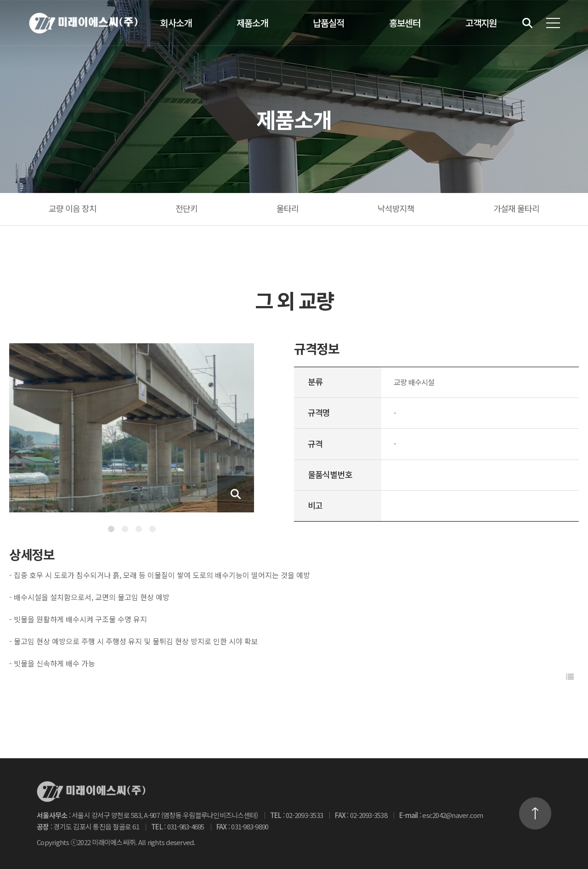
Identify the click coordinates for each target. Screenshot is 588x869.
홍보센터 (405, 23)
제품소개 (252, 23)
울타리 (288, 208)
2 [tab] (125, 529)
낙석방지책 (396, 208)
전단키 (187, 208)
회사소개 (176, 23)
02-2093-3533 (304, 815)
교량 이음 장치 (73, 208)
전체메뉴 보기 (553, 23)
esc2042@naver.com (452, 815)
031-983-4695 (186, 826)
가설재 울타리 (517, 208)
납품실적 (328, 23)
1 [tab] (111, 529)
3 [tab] (139, 529)
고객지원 (481, 23)
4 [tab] (153, 529)
